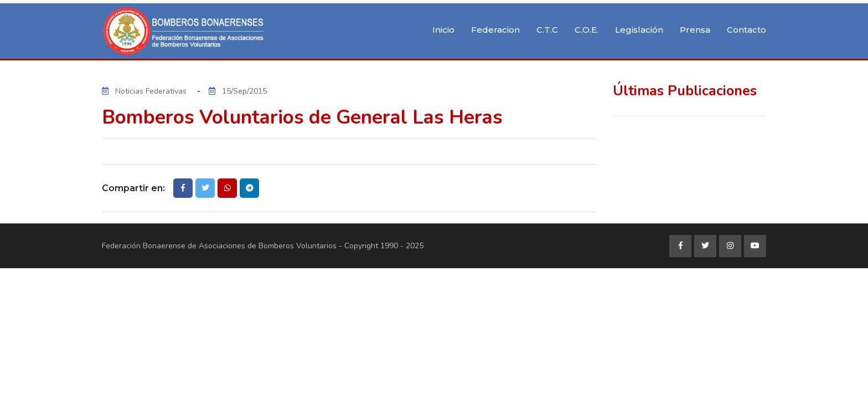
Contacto (746, 30)
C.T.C (547, 30)
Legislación (639, 30)
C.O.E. (587, 30)
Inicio (443, 30)
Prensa (695, 30)
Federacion (495, 30)
